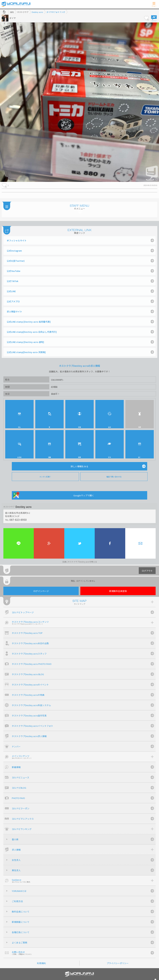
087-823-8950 (18, 520)
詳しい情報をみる (79, 466)
